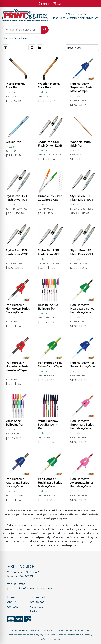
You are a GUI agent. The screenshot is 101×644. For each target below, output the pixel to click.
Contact (13, 607)
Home (11, 597)
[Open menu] (94, 30)
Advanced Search (37, 609)
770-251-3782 (76, 14)
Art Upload (37, 602)
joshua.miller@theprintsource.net (76, 18)
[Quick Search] (22, 30)
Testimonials (38, 597)
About (11, 602)
